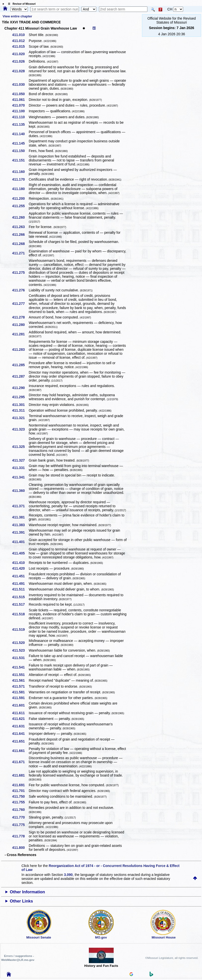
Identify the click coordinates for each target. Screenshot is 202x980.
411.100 (20, 111)
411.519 (20, 629)
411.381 (20, 517)
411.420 (20, 568)
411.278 (20, 317)
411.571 (20, 686)
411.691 (20, 785)
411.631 (20, 726)
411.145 (20, 143)
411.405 (20, 553)
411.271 (20, 253)
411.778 (20, 836)
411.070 (20, 105)
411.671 (20, 762)
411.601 (20, 705)
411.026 (20, 61)
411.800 (20, 848)
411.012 (20, 41)
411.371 (20, 506)
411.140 (20, 134)
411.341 (20, 477)
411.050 (20, 94)
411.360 (20, 491)
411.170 (20, 179)
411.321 (20, 418)
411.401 (20, 542)
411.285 (20, 365)
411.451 (20, 576)
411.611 (20, 713)
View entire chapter (17, 16)
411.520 (20, 643)
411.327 (20, 460)
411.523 (20, 650)
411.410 (20, 563)
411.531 (20, 658)
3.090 (68, 875)
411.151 (20, 160)
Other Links (21, 901)
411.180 (20, 189)
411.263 (20, 227)
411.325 (20, 447)
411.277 (20, 304)
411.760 (20, 810)
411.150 (20, 151)
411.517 (20, 604)
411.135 (20, 124)
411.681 (20, 775)
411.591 (20, 698)
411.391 (20, 532)
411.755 (20, 802)
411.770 (20, 817)
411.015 (20, 46)
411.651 (20, 741)
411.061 (20, 100)
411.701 (20, 791)
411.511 (20, 589)
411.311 (20, 410)
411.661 (20, 751)
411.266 (20, 235)
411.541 (20, 667)
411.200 (20, 198)
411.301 (20, 405)
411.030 (20, 84)
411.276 (20, 290)
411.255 (20, 206)
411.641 (20, 734)
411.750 (20, 796)
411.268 (20, 244)
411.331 (20, 468)
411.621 (20, 719)
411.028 (20, 71)
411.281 (20, 334)
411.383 (20, 525)
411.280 (20, 325)
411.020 (20, 54)
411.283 (20, 350)
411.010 (20, 35)
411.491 (20, 584)
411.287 (20, 376)
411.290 (20, 388)
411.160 (20, 172)
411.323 (20, 429)
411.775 (20, 825)
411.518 (20, 614)
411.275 (20, 273)
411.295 (20, 397)
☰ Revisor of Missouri (21, 4)
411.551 (20, 675)
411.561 (20, 680)
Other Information (28, 892)
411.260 (20, 217)
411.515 (20, 597)
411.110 (20, 117)
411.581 (20, 692)
